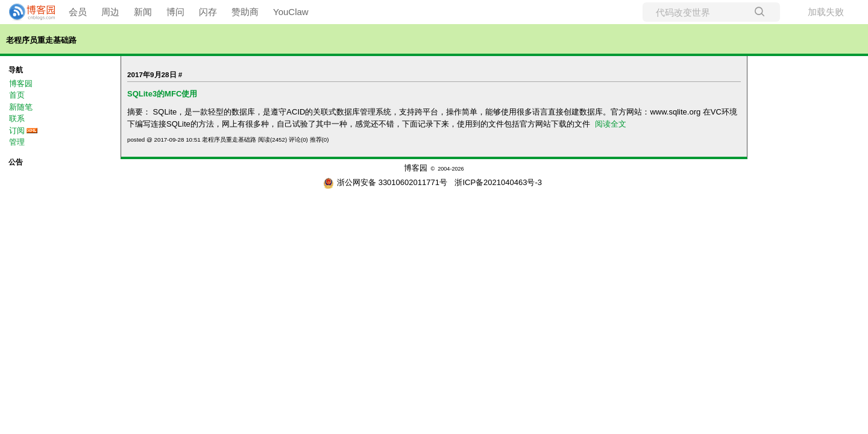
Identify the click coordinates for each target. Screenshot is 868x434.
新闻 (143, 12)
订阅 (17, 131)
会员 (78, 12)
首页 (17, 95)
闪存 (208, 12)
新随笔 (21, 107)
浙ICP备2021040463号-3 (498, 182)
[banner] (27, 12)
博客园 (21, 83)
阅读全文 (611, 124)
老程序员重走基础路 (41, 40)
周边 (110, 12)
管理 (17, 142)
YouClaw (291, 12)
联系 (17, 118)
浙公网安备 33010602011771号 (385, 182)
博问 (175, 12)
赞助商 (245, 12)
